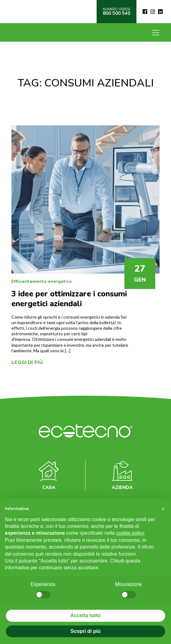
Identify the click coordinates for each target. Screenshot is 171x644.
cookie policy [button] (130, 533)
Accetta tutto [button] (85, 615)
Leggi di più (27, 362)
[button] (163, 509)
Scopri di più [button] (86, 631)
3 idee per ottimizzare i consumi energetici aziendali (69, 299)
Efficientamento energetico (42, 281)
